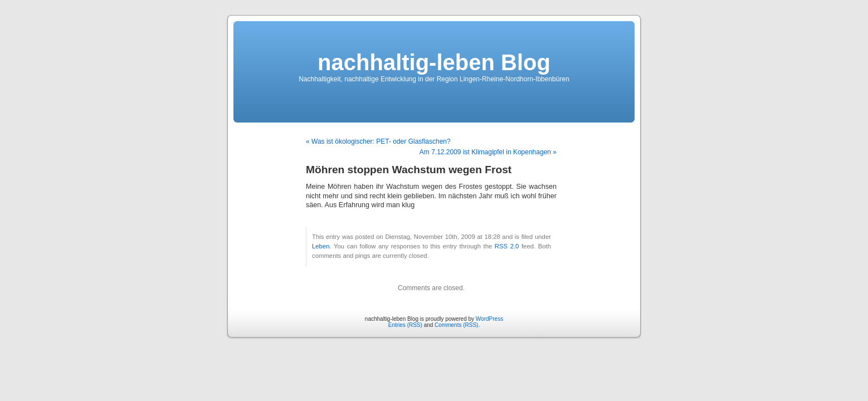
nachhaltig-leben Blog (434, 62)
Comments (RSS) (456, 325)
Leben (321, 246)
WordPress (489, 319)
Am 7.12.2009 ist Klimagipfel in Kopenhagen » (488, 152)
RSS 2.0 (507, 246)
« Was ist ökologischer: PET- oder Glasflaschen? (378, 141)
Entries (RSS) (405, 325)
